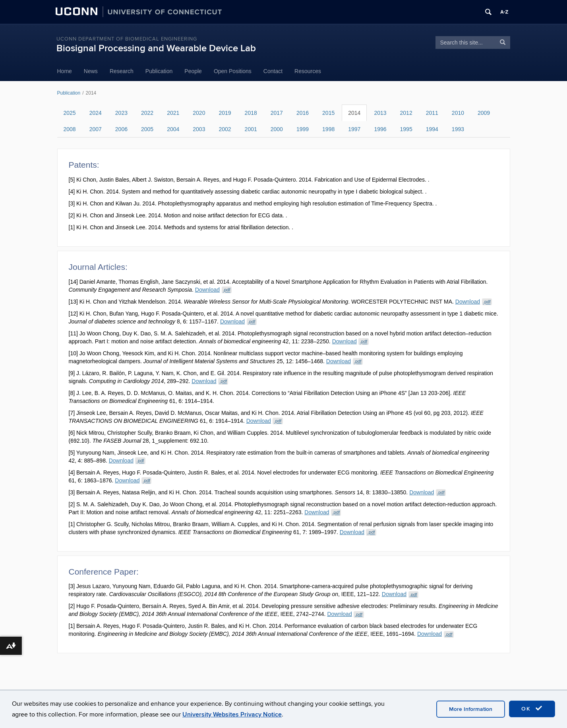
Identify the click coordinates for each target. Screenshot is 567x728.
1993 (458, 129)
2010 (458, 113)
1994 (432, 129)
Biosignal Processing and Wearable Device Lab (156, 48)
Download (213, 290)
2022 (147, 113)
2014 (354, 113)
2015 (328, 113)
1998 (328, 129)
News (91, 71)
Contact (273, 71)
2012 (406, 113)
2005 (147, 129)
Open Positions (233, 71)
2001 (251, 129)
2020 (199, 113)
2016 (303, 113)
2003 (199, 129)
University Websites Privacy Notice (232, 714)
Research (122, 71)
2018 (251, 113)
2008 (70, 129)
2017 (277, 113)
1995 (406, 129)
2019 (225, 113)
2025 (70, 113)
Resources (308, 71)
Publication (159, 71)
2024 (96, 113)
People (193, 71)
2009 (484, 113)
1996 (380, 129)
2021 (173, 113)
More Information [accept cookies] (471, 709)
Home (65, 71)
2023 (121, 113)
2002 (225, 129)
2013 (380, 113)
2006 (121, 129)
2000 (277, 129)
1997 (354, 129)
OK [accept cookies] (532, 709)
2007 (96, 129)
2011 (432, 113)
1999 (303, 129)
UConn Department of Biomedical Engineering (127, 39)
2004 (173, 129)
